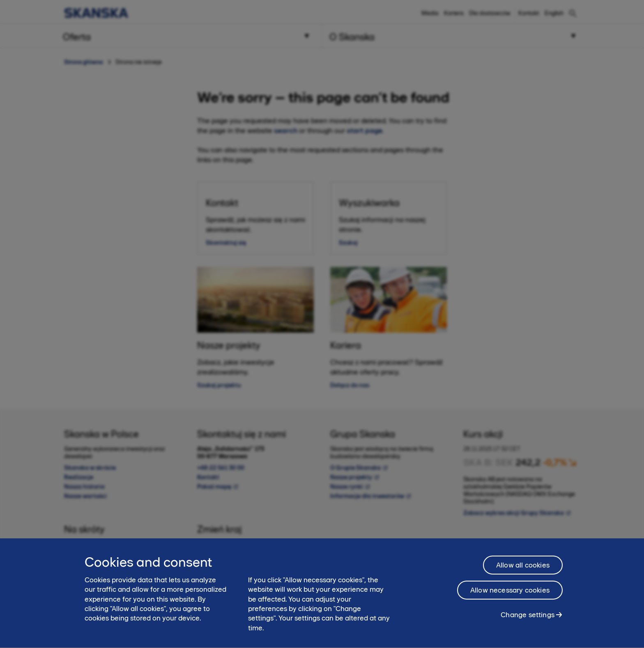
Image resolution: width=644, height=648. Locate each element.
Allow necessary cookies (510, 595)
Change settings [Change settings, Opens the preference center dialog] (528, 620)
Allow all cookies (523, 570)
